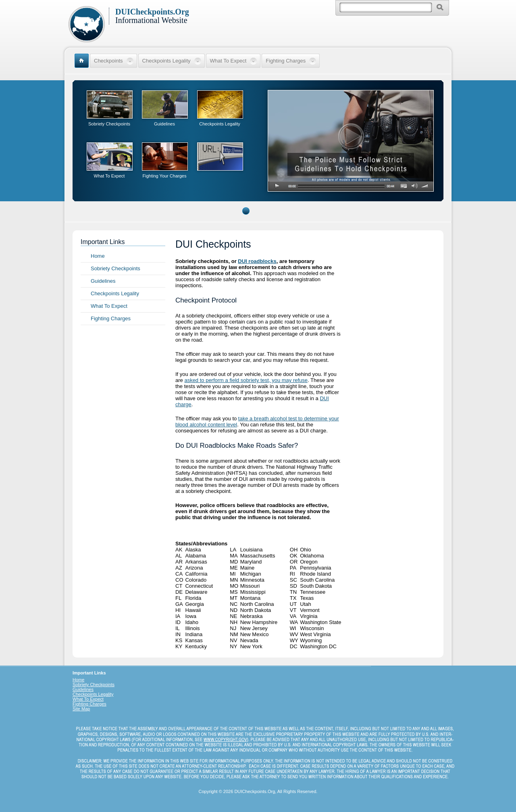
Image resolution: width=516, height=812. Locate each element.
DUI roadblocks (257, 261)
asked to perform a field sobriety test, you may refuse (246, 380)
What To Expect (109, 176)
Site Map (81, 709)
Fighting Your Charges (165, 176)
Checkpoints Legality (220, 124)
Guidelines (164, 124)
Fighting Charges (111, 318)
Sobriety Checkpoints (109, 124)
